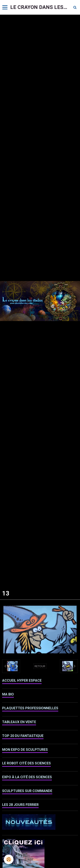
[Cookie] (9, 859)
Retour (40, 666)
